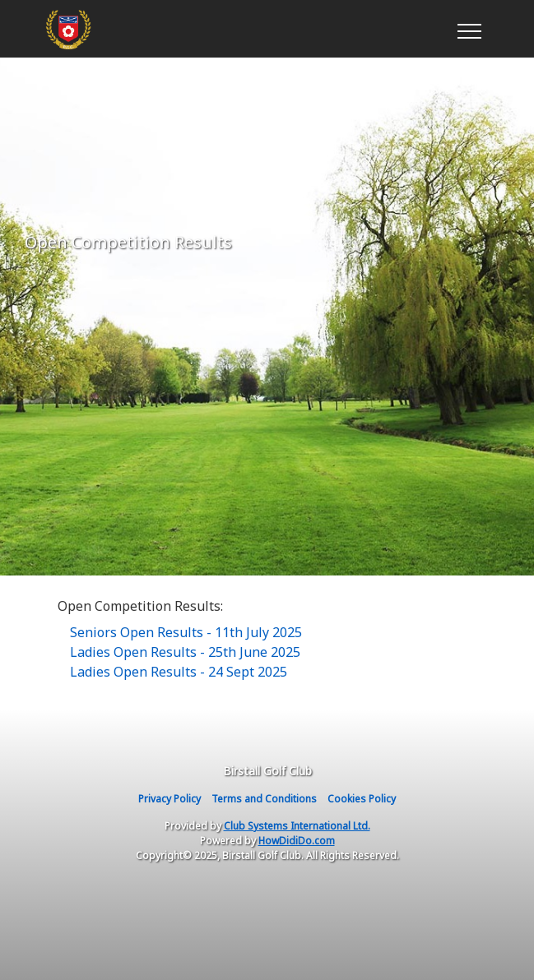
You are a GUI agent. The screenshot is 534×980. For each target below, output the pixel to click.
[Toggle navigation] (469, 29)
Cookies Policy (362, 799)
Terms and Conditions (264, 799)
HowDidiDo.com (297, 841)
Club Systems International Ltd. (297, 826)
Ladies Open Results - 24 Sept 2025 (179, 672)
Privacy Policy (169, 799)
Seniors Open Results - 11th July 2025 (186, 632)
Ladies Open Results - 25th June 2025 (185, 652)
